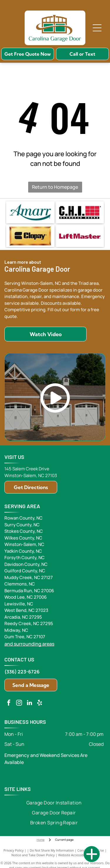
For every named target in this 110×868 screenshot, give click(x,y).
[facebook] (9, 703)
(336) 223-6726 (22, 672)
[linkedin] (29, 703)
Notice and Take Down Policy (33, 855)
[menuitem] (54, 803)
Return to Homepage (55, 187)
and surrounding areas (29, 644)
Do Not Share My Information (52, 850)
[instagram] (19, 703)
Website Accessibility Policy (78, 855)
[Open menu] (97, 28)
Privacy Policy (14, 850)
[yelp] (40, 703)
